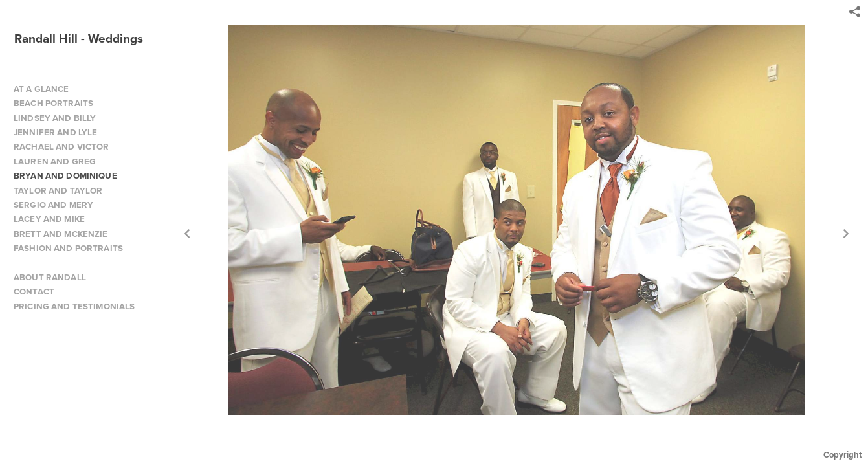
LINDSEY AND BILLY (55, 118)
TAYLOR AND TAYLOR (58, 191)
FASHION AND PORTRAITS (68, 248)
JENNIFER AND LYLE (55, 132)
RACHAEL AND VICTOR (61, 147)
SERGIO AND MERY (53, 205)
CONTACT (34, 292)
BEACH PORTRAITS (53, 103)
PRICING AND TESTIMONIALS (74, 306)
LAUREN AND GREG (55, 161)
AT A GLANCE (41, 89)
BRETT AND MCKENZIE (61, 234)
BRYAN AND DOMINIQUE (65, 176)
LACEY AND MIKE (49, 219)
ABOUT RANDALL (50, 277)
